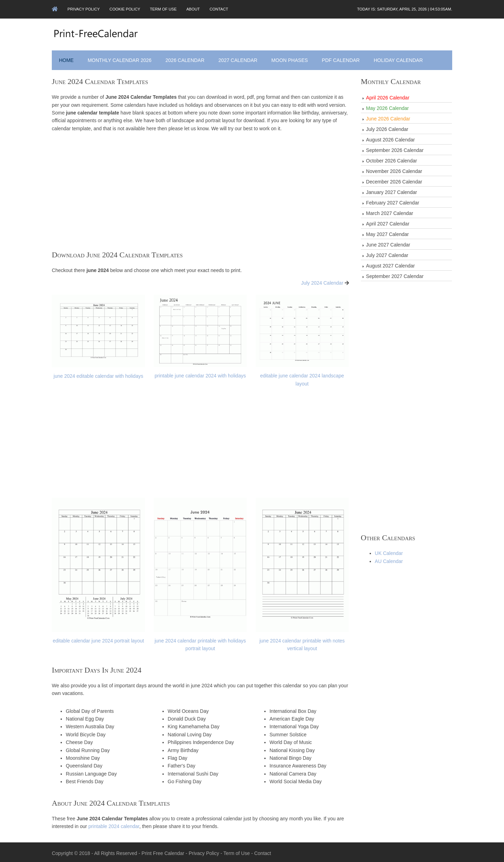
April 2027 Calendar (388, 223)
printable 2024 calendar (114, 824)
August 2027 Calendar (390, 265)
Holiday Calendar (399, 60)
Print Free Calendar (163, 851)
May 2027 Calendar (387, 234)
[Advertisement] (201, 197)
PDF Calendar (341, 60)
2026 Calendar (185, 60)
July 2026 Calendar (387, 128)
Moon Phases (290, 60)
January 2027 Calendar (392, 192)
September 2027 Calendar (395, 276)
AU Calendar (389, 561)
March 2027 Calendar (390, 213)
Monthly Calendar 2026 (120, 60)
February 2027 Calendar (393, 202)
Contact (222, 9)
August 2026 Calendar (390, 139)
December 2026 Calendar (394, 181)
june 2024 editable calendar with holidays (99, 375)
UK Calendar (389, 552)
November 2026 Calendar (394, 171)
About (196, 9)
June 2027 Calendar (388, 244)
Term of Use (165, 9)
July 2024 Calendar (322, 282)
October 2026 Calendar (392, 160)
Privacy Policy (85, 9)
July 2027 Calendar (387, 255)
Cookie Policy (126, 9)
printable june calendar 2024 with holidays (201, 375)
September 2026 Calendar (395, 150)
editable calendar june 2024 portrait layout (99, 639)
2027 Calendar (239, 60)
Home (67, 60)
